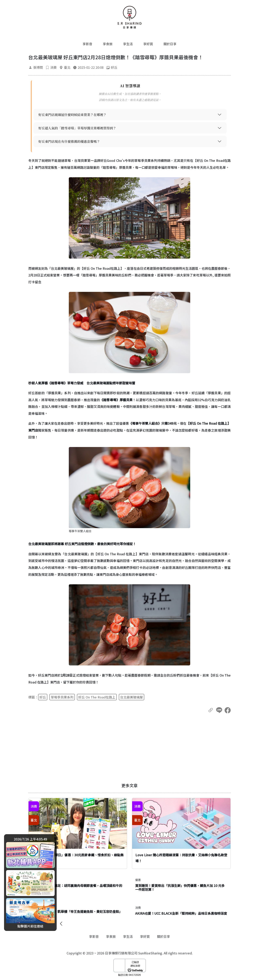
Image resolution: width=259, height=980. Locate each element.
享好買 (148, 44)
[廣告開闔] (61, 923)
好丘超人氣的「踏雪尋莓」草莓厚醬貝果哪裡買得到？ (77, 128)
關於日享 (170, 44)
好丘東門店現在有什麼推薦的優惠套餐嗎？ (69, 141)
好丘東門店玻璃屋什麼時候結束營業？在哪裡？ (72, 115)
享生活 (128, 44)
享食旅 (108, 44)
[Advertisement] (129, 748)
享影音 (87, 44)
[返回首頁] (129, 17)
